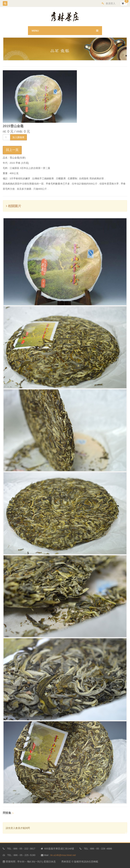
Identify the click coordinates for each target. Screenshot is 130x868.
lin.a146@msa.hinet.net (63, 855)
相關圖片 (14, 206)
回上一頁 (12, 150)
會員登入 (111, 3)
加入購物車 (18, 137)
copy (127, 833)
